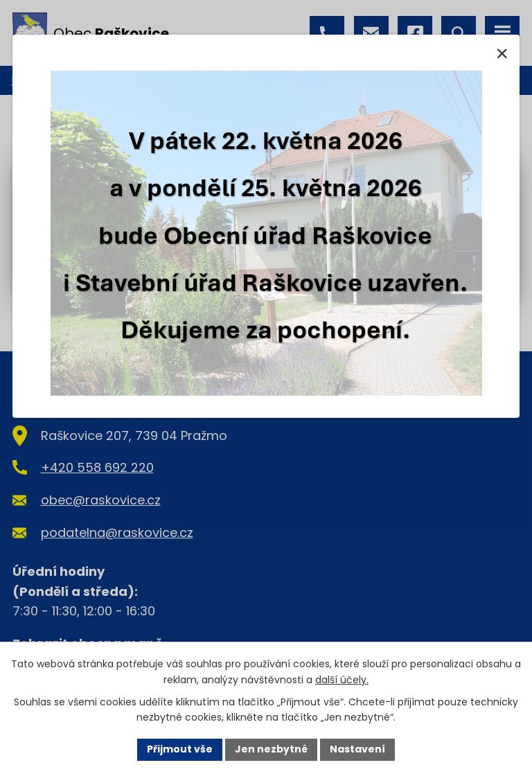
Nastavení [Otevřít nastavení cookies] (357, 749)
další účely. (342, 680)
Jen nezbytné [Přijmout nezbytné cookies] (271, 749)
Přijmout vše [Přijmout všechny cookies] (180, 749)
